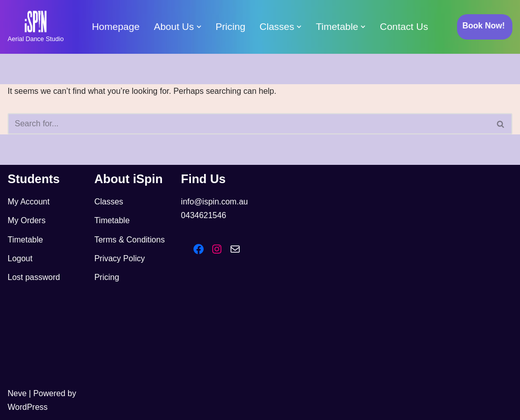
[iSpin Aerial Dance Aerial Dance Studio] (36, 27)
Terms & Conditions (130, 240)
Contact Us (404, 27)
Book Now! (483, 26)
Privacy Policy (120, 258)
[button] (199, 27)
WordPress (28, 407)
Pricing (230, 27)
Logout (20, 258)
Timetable (25, 240)
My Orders (27, 220)
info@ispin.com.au (214, 202)
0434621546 (203, 215)
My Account (29, 202)
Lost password (34, 277)
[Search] (249, 124)
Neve (17, 393)
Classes (109, 202)
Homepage (116, 27)
